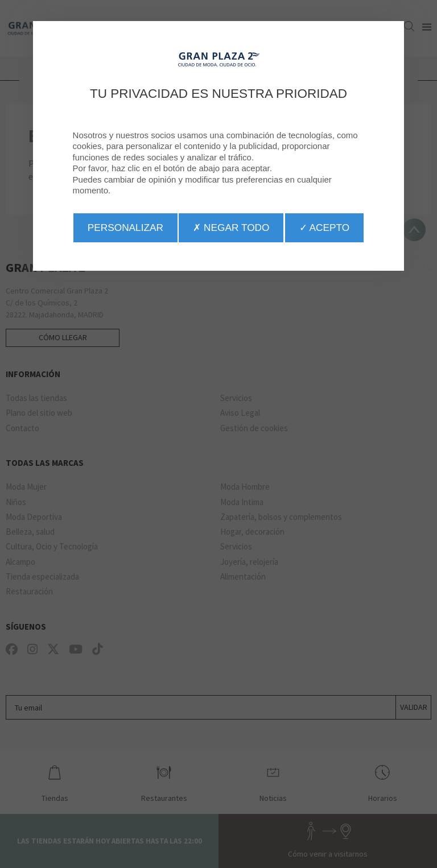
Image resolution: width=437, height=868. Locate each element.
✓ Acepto (324, 228)
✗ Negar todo (231, 228)
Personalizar (125, 228)
